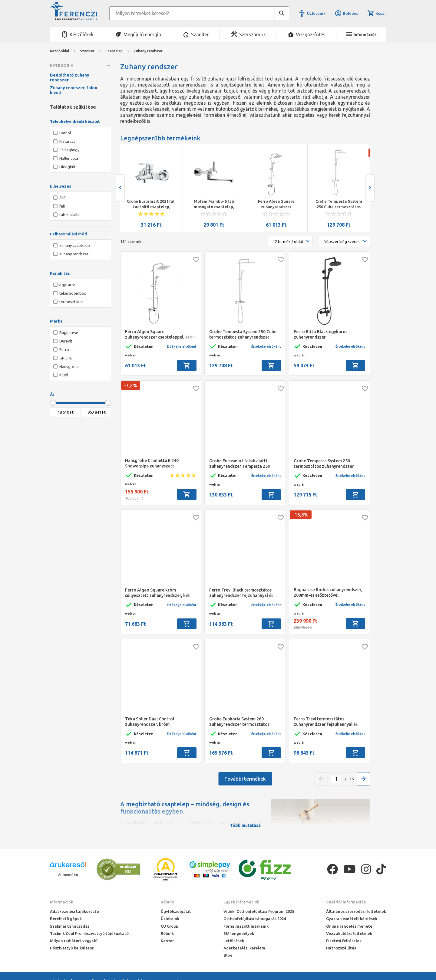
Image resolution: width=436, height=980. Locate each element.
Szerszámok (253, 34)
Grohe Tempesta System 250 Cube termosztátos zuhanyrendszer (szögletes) (339, 204)
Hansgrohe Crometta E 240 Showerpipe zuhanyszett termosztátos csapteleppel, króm (158, 463)
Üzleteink (316, 13)
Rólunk (167, 902)
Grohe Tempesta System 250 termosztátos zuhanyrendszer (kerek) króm (324, 464)
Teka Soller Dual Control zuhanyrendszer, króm (150, 722)
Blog (228, 955)
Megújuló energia (142, 34)
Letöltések (234, 941)
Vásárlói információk (346, 902)
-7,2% (131, 385)
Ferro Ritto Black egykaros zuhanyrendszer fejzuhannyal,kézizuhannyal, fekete (329, 334)
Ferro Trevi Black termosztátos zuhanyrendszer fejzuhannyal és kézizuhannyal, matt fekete (241, 593)
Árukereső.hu (68, 875)
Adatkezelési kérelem (244, 948)
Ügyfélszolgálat (176, 911)
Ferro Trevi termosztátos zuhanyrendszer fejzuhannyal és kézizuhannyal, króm (326, 722)
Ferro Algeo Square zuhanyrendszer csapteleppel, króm (276, 204)
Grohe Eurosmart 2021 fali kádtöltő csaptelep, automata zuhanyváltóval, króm (151, 204)
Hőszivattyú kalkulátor (72, 948)
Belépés (346, 13)
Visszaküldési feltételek (349, 933)
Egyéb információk (241, 902)
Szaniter (200, 34)
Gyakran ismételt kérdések (352, 919)
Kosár (377, 13)
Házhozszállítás (341, 948)
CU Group (170, 926)
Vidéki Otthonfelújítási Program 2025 (259, 911)
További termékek (245, 779)
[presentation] (120, 188)
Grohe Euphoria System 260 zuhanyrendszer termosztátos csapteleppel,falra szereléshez (239, 722)
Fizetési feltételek (344, 941)
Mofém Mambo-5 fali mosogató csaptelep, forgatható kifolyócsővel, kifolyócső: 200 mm (214, 204)
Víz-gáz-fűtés (311, 34)
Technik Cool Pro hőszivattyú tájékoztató (89, 933)
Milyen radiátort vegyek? (74, 941)
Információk (61, 902)
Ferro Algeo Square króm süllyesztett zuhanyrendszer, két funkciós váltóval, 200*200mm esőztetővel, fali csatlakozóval (157, 593)
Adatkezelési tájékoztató (74, 911)
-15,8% (301, 515)
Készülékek (82, 34)
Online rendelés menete (349, 926)
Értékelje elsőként (182, 346)
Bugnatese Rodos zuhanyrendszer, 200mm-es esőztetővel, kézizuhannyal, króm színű (328, 593)
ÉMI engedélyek (239, 933)
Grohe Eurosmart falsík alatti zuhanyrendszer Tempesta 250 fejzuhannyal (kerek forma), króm (243, 464)
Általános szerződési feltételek (356, 911)
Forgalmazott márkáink (246, 926)
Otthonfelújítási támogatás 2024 (255, 919)
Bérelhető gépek (66, 919)
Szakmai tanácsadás (70, 926)
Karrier (167, 941)
